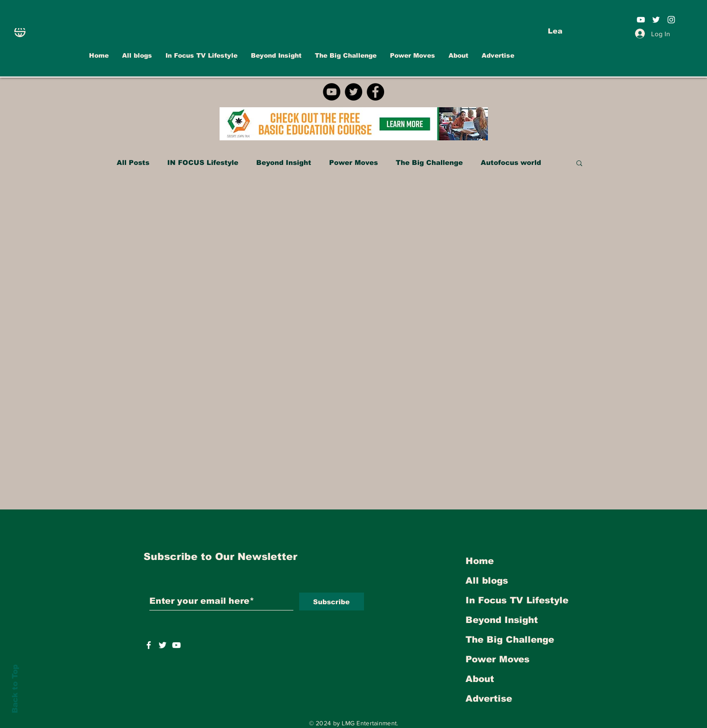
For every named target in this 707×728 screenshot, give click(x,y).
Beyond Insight (284, 162)
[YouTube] (332, 92)
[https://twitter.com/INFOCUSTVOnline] (163, 645)
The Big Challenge (429, 162)
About (480, 679)
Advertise (489, 699)
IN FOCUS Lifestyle (203, 162)
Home (480, 561)
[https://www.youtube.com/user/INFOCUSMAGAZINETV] (176, 645)
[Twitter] (353, 92)
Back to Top (15, 689)
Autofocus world (511, 162)
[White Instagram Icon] (671, 20)
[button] (579, 164)
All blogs (487, 581)
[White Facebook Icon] (149, 645)
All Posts (133, 162)
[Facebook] (375, 92)
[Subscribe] (332, 602)
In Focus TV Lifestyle (517, 600)
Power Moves (353, 162)
